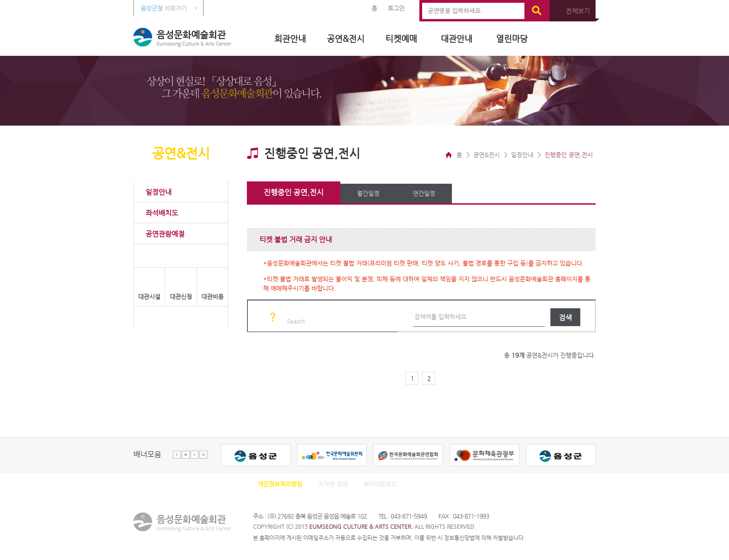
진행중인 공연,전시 (294, 192)
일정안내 (159, 192)
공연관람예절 (165, 234)
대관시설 (149, 297)
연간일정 (424, 193)
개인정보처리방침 (280, 484)
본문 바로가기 (0, 0)
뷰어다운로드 (380, 484)
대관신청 (181, 297)
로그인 (396, 8)
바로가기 (164, 8)
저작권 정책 (333, 484)
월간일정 (368, 193)
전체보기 (578, 11)
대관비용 (212, 297)
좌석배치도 (162, 213)
